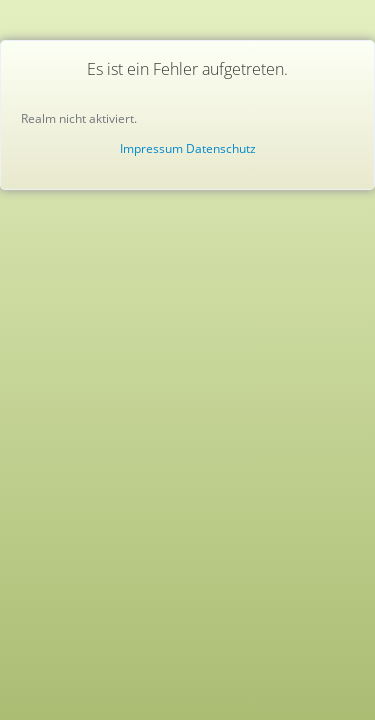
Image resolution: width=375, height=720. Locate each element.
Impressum (151, 148)
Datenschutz (221, 148)
